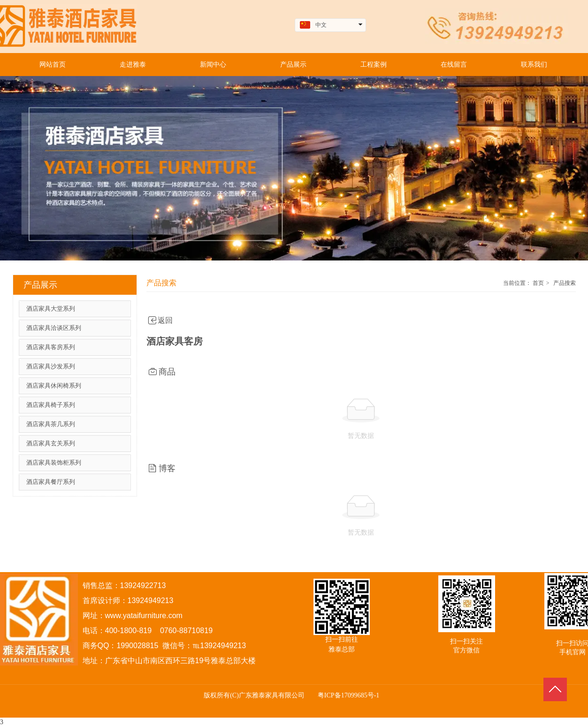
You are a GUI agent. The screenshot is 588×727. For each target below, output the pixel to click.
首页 (538, 283)
